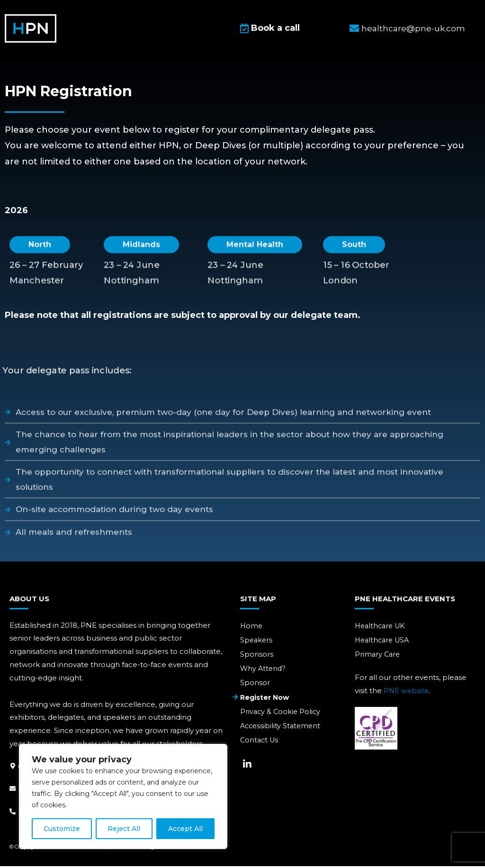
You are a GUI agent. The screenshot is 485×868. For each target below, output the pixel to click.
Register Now (266, 701)
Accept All (185, 829)
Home (252, 627)
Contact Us (260, 745)
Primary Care (378, 656)
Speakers (257, 642)
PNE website (407, 693)
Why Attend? (264, 671)
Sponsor (255, 686)
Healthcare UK (382, 627)
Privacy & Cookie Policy (281, 715)
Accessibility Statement (282, 730)
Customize (62, 829)
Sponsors (257, 656)
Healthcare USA (384, 642)
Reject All (124, 829)
